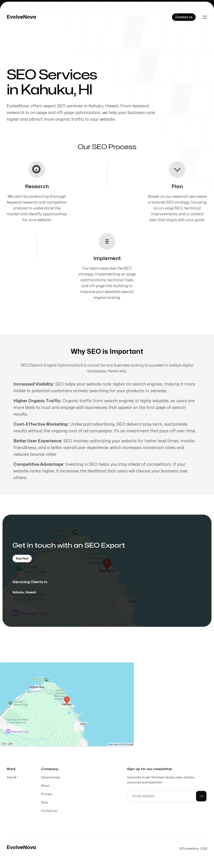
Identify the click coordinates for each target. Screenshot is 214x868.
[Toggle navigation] (205, 17)
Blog (44, 803)
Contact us (49, 812)
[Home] (21, 17)
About (45, 787)
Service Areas (51, 778)
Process (47, 795)
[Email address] (167, 797)
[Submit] (201, 797)
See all (13, 778)
